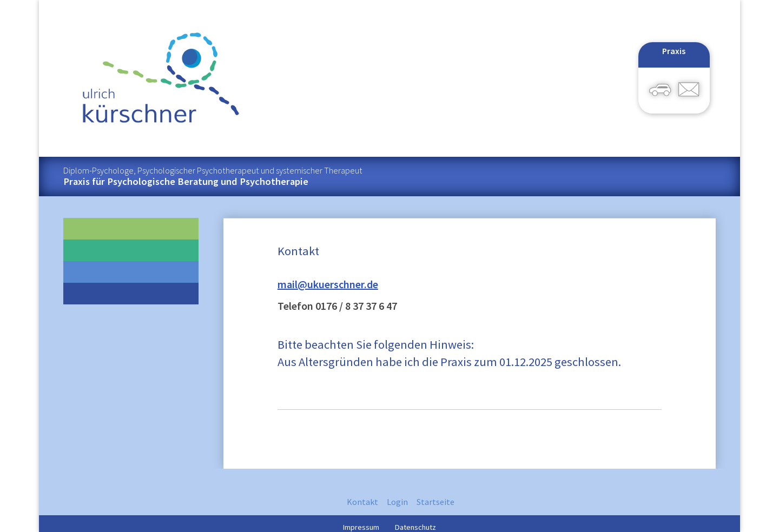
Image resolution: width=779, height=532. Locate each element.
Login (397, 502)
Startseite (435, 502)
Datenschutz (415, 526)
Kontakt (362, 502)
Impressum (361, 526)
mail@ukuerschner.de (328, 284)
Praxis (674, 51)
